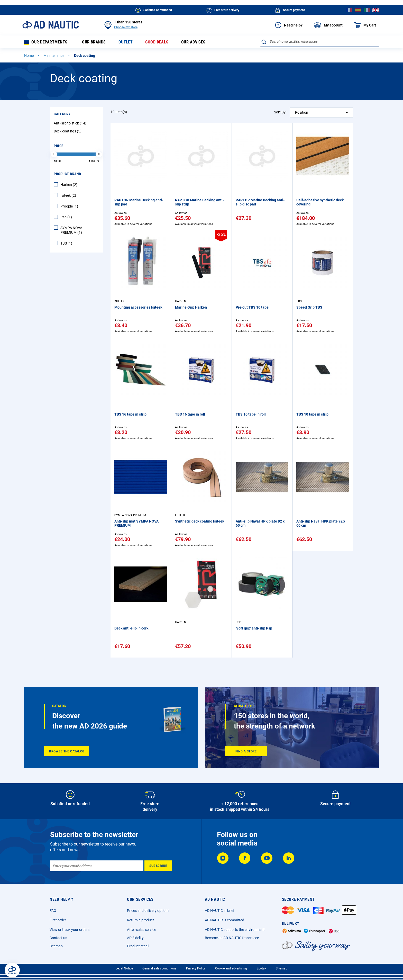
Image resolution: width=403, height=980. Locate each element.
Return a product (140, 920)
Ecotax (262, 968)
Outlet (125, 43)
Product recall (138, 946)
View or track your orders (70, 930)
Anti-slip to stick (71, 124)
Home (29, 56)
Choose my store (126, 27)
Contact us (58, 938)
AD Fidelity (135, 938)
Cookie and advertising (231, 968)
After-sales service (141, 930)
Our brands (93, 43)
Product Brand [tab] (67, 175)
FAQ (53, 911)
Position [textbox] (302, 113)
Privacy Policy (196, 968)
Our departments (46, 43)
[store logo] (51, 25)
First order (58, 920)
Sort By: (280, 113)
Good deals (156, 43)
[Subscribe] (158, 866)
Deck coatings (68, 132)
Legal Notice (124, 968)
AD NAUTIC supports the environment (235, 930)
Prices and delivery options (148, 911)
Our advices (193, 43)
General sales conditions (159, 968)
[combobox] (320, 41)
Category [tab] (62, 115)
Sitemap (56, 946)
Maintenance (54, 56)
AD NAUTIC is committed (225, 920)
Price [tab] (59, 147)
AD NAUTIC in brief (220, 911)
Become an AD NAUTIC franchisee (232, 938)
